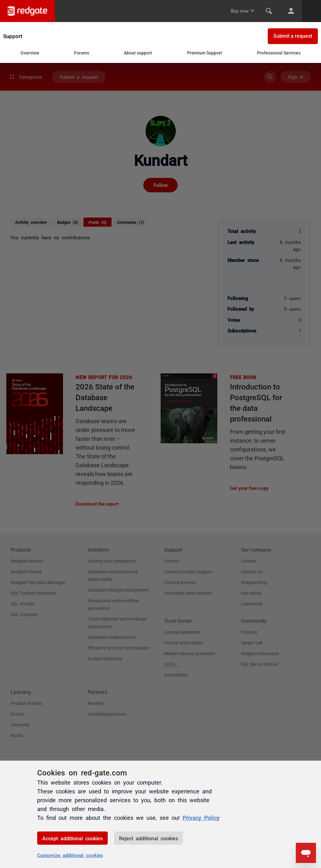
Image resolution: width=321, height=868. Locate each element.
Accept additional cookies (72, 838)
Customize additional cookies (70, 855)
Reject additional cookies (149, 838)
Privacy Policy (201, 817)
